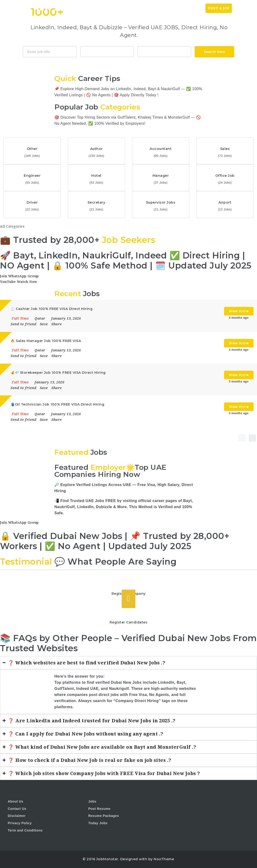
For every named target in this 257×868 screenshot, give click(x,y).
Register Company (129, 594)
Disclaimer (17, 816)
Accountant (107, 51)
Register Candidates (129, 622)
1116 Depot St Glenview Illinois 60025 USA (164, 51)
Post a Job (219, 8)
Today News (179, 8)
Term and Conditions (25, 830)
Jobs (199, 8)
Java (120, 64)
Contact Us (17, 809)
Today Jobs (98, 823)
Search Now (214, 52)
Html (142, 64)
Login (242, 8)
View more (239, 311)
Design (155, 64)
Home (157, 8)
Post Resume (99, 809)
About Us (16, 801)
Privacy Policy (20, 823)
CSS (131, 64)
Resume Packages (104, 816)
